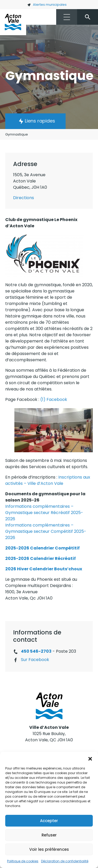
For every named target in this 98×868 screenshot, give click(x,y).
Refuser (49, 835)
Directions (24, 198)
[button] (90, 758)
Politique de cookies (23, 861)
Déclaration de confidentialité (65, 861)
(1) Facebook (54, 399)
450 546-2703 (36, 651)
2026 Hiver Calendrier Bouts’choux (44, 569)
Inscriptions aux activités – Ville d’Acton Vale (48, 480)
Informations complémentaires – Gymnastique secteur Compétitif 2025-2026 (46, 531)
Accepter (49, 821)
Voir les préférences (49, 849)
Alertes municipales (47, 5)
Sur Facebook (35, 660)
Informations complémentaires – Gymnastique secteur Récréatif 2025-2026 (44, 513)
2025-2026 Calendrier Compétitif (42, 548)
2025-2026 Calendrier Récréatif (41, 558)
